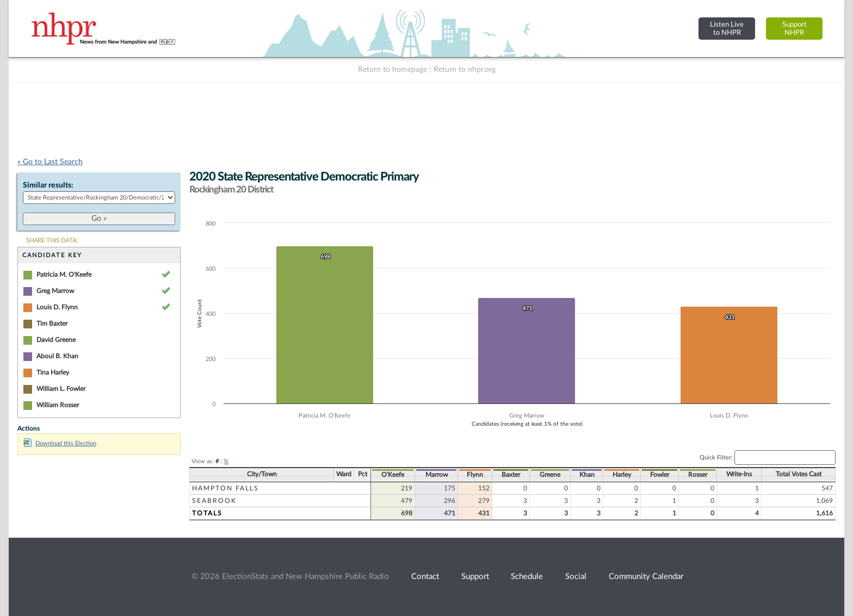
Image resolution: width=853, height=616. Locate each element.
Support (475, 577)
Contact (425, 577)
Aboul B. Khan (57, 356)
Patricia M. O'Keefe (64, 275)
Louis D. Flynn (57, 307)
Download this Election (60, 443)
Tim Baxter (52, 323)
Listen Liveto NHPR (727, 29)
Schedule (527, 577)
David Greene (56, 340)
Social (576, 577)
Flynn (475, 475)
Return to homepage (392, 70)
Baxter (511, 475)
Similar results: (48, 185)
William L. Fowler (61, 389)
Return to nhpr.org (465, 70)
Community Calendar (646, 577)
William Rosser (58, 405)
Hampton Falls (225, 488)
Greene (550, 475)
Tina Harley (53, 372)
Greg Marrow (55, 291)
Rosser (698, 475)
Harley (622, 475)
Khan (587, 475)
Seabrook (214, 501)
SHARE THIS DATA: (52, 241)
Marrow (437, 475)
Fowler (660, 475)
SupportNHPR (795, 29)
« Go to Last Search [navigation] (50, 162)
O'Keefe (393, 475)
